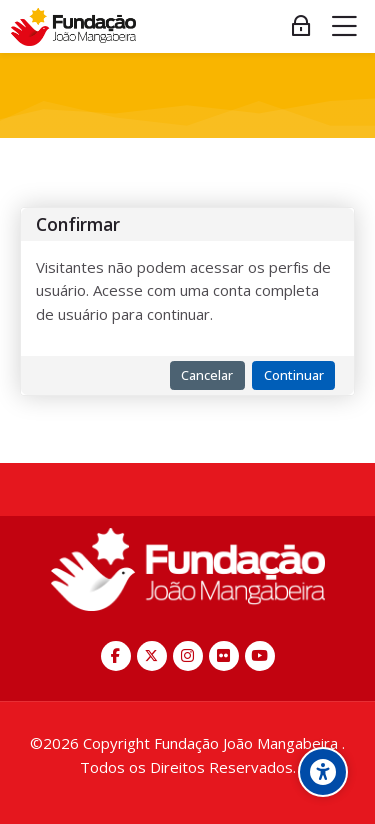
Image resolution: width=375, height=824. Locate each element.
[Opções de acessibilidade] (323, 772)
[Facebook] (116, 656)
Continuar (294, 375)
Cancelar (207, 375)
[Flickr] (224, 656)
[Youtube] (260, 656)
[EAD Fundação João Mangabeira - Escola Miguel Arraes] (73, 27)
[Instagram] (188, 656)
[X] (152, 656)
